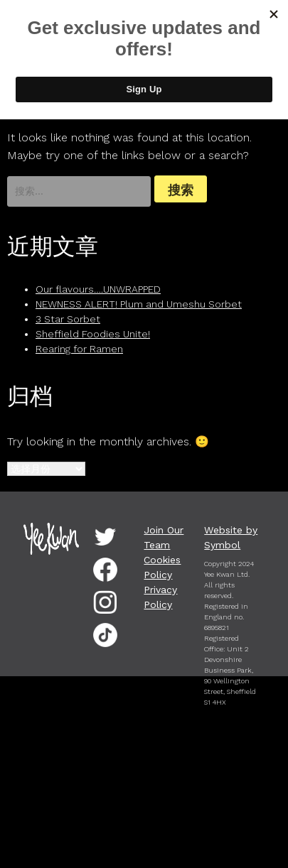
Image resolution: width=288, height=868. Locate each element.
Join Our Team (164, 537)
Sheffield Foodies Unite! (93, 334)
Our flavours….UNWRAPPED (98, 289)
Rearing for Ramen (79, 349)
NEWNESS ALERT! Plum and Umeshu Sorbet (139, 304)
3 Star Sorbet (68, 319)
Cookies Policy (162, 567)
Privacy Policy (160, 597)
